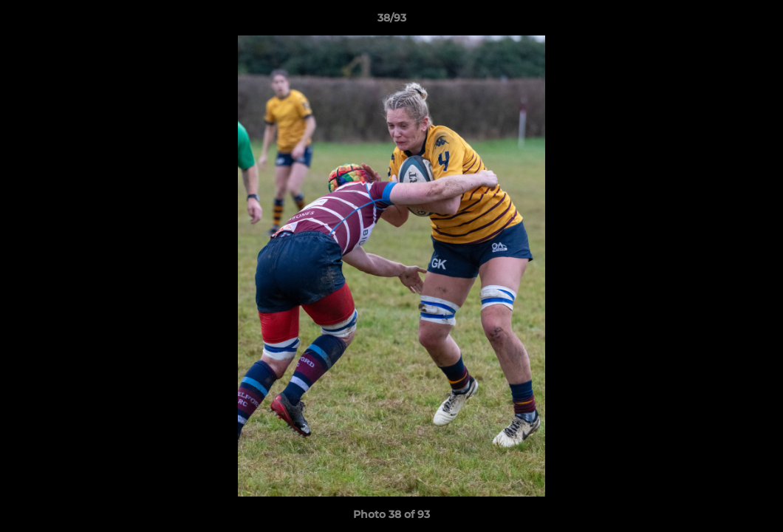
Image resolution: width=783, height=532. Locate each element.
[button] (756, 21)
